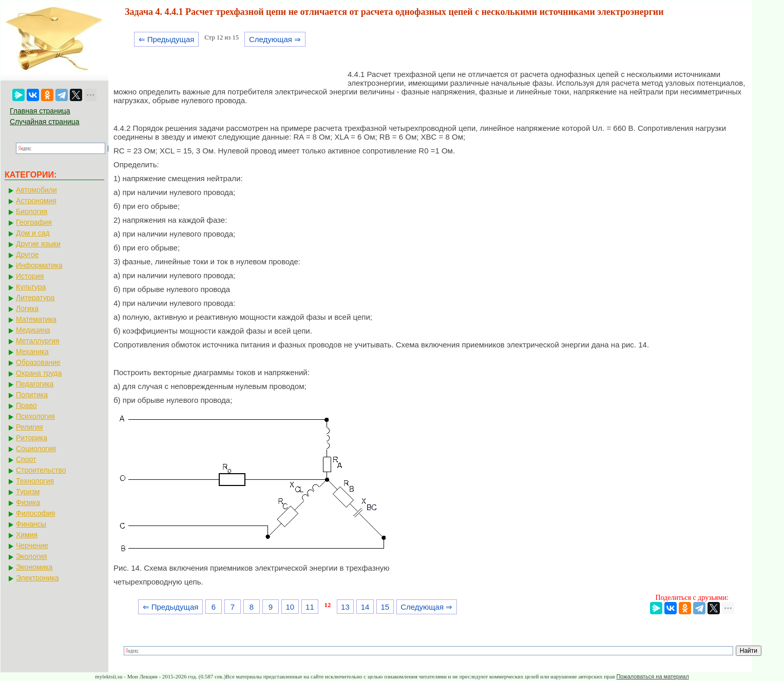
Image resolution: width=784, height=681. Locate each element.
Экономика (34, 567)
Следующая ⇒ (275, 39)
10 (290, 607)
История (30, 276)
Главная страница (40, 111)
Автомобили (36, 190)
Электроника (37, 578)
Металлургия (38, 341)
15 (385, 607)
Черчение (32, 546)
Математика (36, 319)
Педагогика (35, 384)
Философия (35, 513)
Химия (27, 535)
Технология (35, 481)
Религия (30, 427)
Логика (27, 308)
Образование (38, 362)
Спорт (26, 459)
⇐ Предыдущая (167, 39)
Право (26, 405)
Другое (27, 255)
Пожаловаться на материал (652, 676)
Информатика (39, 265)
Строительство (41, 470)
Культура (31, 287)
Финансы (31, 524)
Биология (32, 211)
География (34, 222)
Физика (28, 502)
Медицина (33, 330)
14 (365, 607)
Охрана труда (39, 373)
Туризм (28, 492)
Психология (35, 416)
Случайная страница (45, 122)
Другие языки (38, 244)
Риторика (32, 438)
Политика (32, 395)
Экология (31, 556)
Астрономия (36, 201)
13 (345, 607)
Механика (32, 352)
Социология (36, 449)
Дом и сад (33, 233)
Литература (35, 298)
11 (310, 607)
